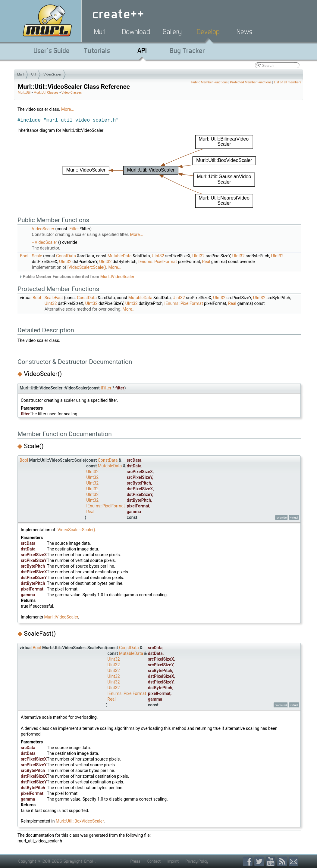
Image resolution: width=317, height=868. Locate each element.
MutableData (120, 256)
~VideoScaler (45, 242)
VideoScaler (52, 74)
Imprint (173, 861)
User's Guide (52, 51)
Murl (100, 32)
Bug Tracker (187, 51)
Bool (24, 256)
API (142, 51)
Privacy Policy (197, 861)
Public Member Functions (210, 82)
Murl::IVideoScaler (117, 277)
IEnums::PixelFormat (158, 262)
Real (206, 262)
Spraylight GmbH (79, 861)
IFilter (74, 229)
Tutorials (97, 51)
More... (68, 109)
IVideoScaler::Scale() (87, 267)
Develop (208, 32)
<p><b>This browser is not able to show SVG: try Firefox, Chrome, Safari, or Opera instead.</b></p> (159, 172)
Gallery (172, 32)
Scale (37, 256)
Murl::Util (24, 93)
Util (33, 74)
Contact (154, 861)
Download (136, 32)
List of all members (288, 82)
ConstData (66, 256)
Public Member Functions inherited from (77, 277)
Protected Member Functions (251, 82)
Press (135, 861)
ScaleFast (54, 298)
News (244, 32)
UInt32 (158, 256)
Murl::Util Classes (46, 93)
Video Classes (72, 93)
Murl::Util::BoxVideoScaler (80, 821)
